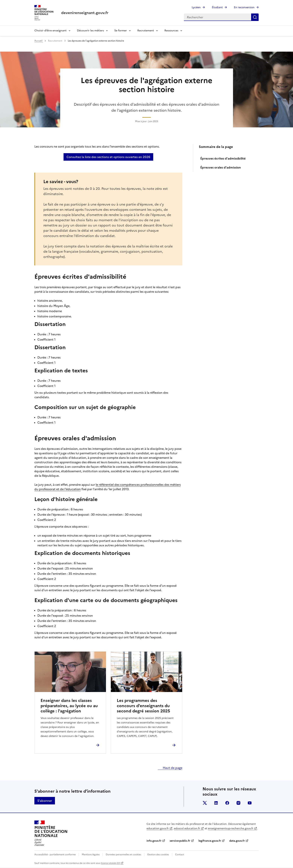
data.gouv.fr (237, 841)
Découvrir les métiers (90, 31)
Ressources (171, 31)
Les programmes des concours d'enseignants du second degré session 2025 (143, 706)
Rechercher (255, 17)
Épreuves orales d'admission (221, 167)
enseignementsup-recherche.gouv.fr (231, 828)
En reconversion (244, 7)
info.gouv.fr (154, 841)
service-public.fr (180, 841)
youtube (250, 803)
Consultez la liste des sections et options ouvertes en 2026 (108, 157)
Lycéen (196, 7)
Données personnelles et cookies (123, 855)
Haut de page (172, 768)
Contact (180, 855)
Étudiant (217, 7)
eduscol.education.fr (187, 828)
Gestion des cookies (158, 855)
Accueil (39, 41)
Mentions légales (91, 855)
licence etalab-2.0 (110, 863)
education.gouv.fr (158, 828)
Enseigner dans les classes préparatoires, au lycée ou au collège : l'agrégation (69, 706)
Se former (121, 31)
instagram (238, 803)
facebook (227, 803)
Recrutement (146, 31)
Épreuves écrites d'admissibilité (223, 158)
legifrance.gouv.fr (210, 841)
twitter (205, 803)
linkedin (216, 803)
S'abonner (45, 801)
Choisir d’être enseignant (50, 31)
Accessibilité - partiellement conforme (55, 855)
